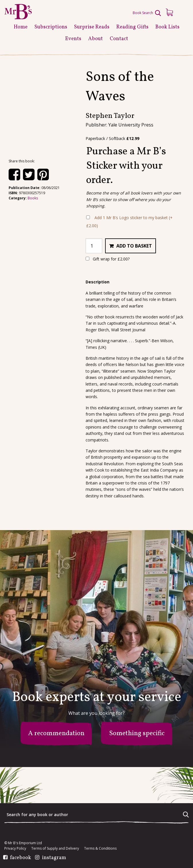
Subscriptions (51, 27)
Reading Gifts (132, 27)
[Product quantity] (94, 246)
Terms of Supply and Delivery (55, 848)
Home (21, 27)
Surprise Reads (92, 27)
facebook (21, 858)
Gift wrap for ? (108, 259)
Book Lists (167, 27)
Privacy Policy (15, 848)
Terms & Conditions (100, 848)
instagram (54, 858)
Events (73, 39)
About (95, 39)
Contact (119, 39)
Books (33, 198)
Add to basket (134, 246)
